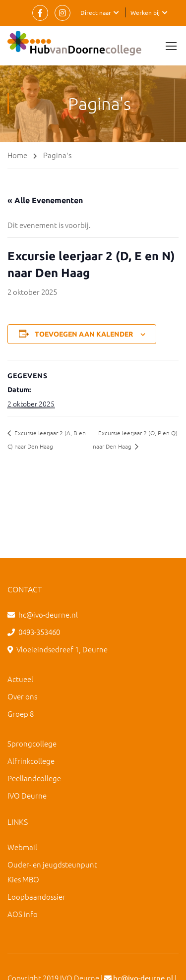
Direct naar (96, 12)
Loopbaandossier (36, 896)
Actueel (20, 679)
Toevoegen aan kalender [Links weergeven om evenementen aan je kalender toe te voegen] (84, 334)
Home (17, 155)
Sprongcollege (32, 743)
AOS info (23, 914)
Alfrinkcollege (31, 761)
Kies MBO (23, 879)
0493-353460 (39, 632)
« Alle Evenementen (45, 200)
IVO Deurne (27, 795)
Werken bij (145, 12)
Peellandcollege (34, 778)
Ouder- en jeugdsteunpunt (52, 864)
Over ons (22, 696)
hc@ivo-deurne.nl (48, 614)
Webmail (22, 847)
